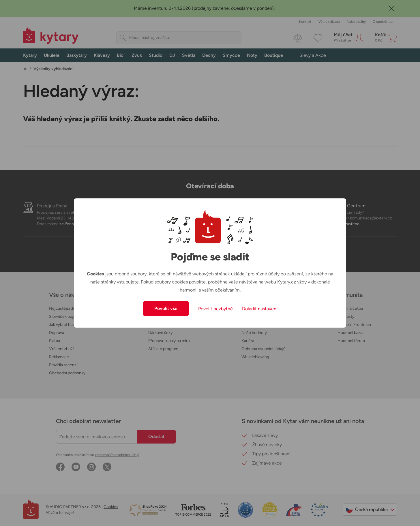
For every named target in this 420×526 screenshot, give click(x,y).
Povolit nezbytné (215, 309)
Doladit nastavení (260, 309)
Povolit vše (166, 308)
